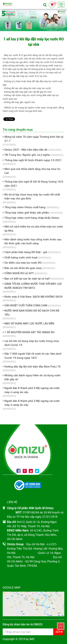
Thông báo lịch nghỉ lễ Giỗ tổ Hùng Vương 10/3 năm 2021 (34, 184)
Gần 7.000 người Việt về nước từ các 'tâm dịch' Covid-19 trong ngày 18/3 (33, 356)
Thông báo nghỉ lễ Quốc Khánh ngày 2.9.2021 (33, 160)
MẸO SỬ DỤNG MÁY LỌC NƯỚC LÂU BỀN (29, 324)
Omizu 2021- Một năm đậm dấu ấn (26, 150)
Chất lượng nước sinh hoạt (21, 258)
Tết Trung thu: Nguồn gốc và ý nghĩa (27, 155)
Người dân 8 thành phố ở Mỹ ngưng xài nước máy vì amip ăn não (32, 390)
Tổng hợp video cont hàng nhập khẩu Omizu (32, 218)
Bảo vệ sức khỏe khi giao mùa (23, 268)
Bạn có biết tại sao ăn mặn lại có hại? (27, 279)
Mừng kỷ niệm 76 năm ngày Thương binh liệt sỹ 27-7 (34, 139)
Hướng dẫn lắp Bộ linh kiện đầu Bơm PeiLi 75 (33, 367)
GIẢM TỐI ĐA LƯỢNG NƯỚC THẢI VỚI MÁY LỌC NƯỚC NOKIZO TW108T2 (33, 286)
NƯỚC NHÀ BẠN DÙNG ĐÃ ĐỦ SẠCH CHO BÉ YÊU (32, 313)
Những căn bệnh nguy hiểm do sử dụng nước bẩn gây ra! (33, 377)
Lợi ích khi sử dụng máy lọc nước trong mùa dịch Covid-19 (32, 343)
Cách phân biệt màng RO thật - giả (26, 252)
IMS (32, 639)
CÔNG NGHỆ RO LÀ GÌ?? (19, 273)
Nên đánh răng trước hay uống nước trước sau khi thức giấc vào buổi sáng (33, 242)
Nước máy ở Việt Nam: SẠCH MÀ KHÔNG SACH (33, 297)
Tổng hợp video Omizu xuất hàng (25, 207)
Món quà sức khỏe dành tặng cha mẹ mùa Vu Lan (32, 171)
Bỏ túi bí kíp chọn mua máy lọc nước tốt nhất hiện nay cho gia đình (32, 197)
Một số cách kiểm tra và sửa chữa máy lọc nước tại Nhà (34, 229)
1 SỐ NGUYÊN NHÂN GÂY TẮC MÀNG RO (29, 332)
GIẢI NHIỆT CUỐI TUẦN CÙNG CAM (26, 305)
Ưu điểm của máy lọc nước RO (23, 263)
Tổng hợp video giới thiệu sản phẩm (27, 213)
